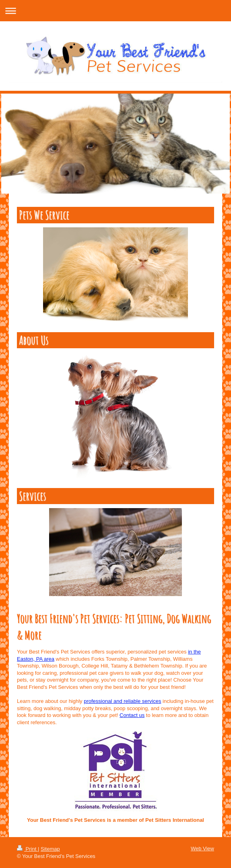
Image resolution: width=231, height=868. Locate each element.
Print (27, 849)
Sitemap (50, 849)
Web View (202, 849)
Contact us (132, 715)
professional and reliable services (122, 701)
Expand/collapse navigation (115, 11)
